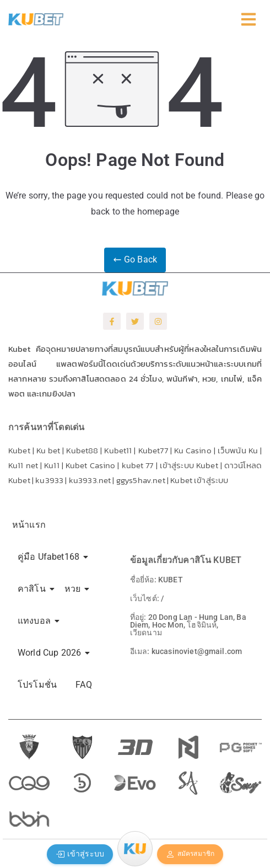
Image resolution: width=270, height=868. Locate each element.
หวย (74, 589)
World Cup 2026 (51, 653)
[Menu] (135, 849)
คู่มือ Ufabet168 (50, 557)
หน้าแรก (29, 525)
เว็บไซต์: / (147, 598)
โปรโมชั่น (37, 685)
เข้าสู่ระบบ (80, 854)
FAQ (83, 685)
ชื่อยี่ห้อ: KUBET (156, 580)
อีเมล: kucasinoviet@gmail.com (186, 651)
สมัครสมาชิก (190, 854)
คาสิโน (34, 589)
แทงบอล (36, 621)
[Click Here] (249, 22)
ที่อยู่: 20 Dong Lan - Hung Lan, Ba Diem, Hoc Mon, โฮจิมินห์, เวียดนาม (188, 625)
